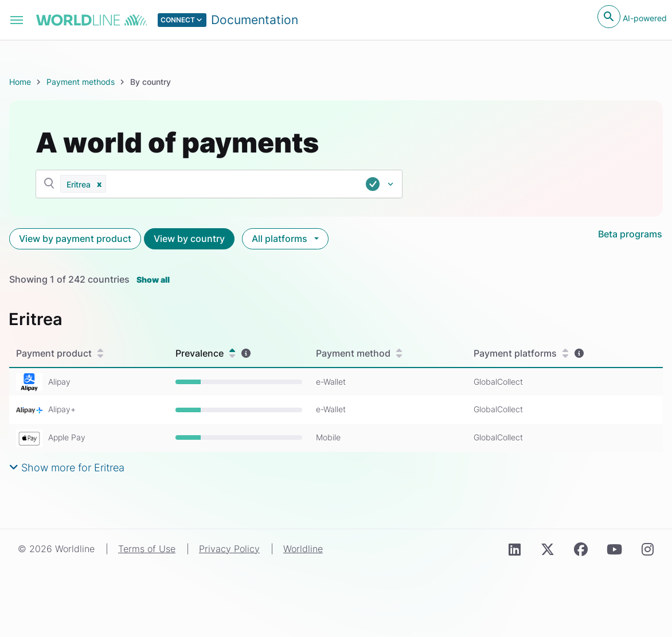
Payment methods (81, 82)
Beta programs (630, 234)
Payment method (359, 353)
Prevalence (205, 353)
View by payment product (75, 239)
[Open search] (609, 17)
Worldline (303, 549)
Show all (153, 280)
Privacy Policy (229, 549)
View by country (189, 239)
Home (20, 82)
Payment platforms (521, 353)
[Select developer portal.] (228, 20)
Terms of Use (147, 549)
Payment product (60, 353)
